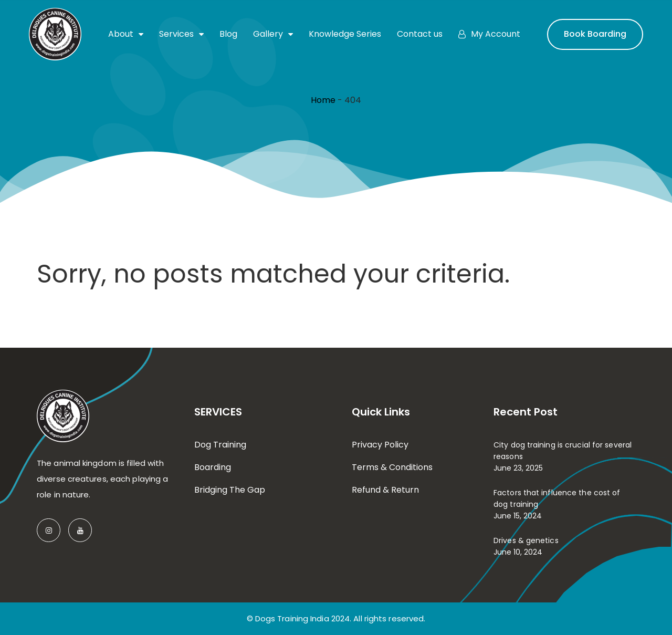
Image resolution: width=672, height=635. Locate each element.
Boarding (213, 467)
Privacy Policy (380, 445)
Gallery (273, 34)
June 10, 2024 (518, 552)
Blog (228, 34)
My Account (489, 34)
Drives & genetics (526, 540)
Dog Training (220, 445)
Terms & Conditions (392, 467)
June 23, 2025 (518, 468)
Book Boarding (595, 34)
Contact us (420, 34)
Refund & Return (385, 490)
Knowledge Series (345, 34)
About (126, 34)
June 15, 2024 (518, 516)
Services (181, 34)
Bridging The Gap (230, 490)
